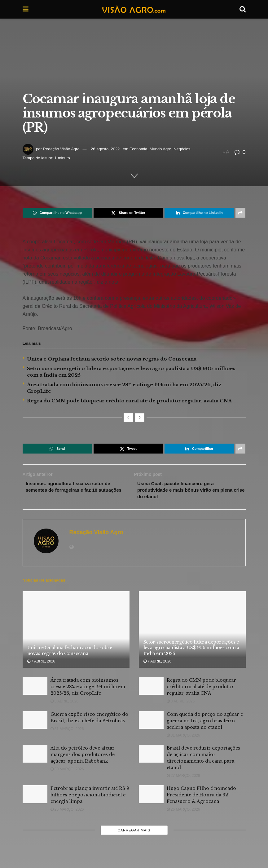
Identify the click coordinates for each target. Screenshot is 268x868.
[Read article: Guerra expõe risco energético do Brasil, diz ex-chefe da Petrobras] (35, 722)
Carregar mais (134, 832)
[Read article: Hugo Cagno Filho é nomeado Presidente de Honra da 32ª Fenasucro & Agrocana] (151, 796)
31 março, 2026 (67, 731)
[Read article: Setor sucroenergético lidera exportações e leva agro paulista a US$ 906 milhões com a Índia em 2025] (192, 632)
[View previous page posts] (128, 418)
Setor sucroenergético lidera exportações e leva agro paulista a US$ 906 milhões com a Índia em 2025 (191, 649)
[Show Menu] (26, 9)
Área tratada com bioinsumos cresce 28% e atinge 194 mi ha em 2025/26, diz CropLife (88, 689)
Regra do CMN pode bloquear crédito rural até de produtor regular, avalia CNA (129, 401)
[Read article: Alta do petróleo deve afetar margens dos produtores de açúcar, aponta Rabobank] (35, 756)
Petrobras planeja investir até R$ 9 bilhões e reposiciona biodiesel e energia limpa (90, 797)
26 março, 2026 (67, 811)
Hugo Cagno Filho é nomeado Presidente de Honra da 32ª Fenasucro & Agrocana (201, 797)
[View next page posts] (140, 418)
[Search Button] (243, 9)
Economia (138, 149)
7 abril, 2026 (41, 663)
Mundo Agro (160, 149)
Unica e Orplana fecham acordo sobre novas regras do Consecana (112, 359)
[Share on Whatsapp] (57, 213)
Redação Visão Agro (61, 149)
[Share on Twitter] (128, 213)
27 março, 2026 (183, 777)
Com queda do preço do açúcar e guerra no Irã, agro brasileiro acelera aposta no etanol (205, 723)
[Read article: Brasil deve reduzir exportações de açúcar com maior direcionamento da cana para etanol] (151, 756)
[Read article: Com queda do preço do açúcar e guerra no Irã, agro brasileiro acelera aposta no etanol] (151, 722)
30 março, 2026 (67, 771)
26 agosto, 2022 (105, 149)
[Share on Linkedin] (199, 213)
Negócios (182, 149)
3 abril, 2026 (65, 703)
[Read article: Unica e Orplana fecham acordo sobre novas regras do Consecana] (76, 632)
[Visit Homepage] (134, 9)
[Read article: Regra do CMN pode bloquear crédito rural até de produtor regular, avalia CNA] (151, 688)
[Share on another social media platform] (240, 213)
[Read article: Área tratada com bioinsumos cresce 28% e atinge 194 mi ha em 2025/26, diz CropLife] (35, 688)
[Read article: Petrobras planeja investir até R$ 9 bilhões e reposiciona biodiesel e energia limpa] (35, 796)
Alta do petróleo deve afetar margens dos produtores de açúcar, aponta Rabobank (83, 756)
